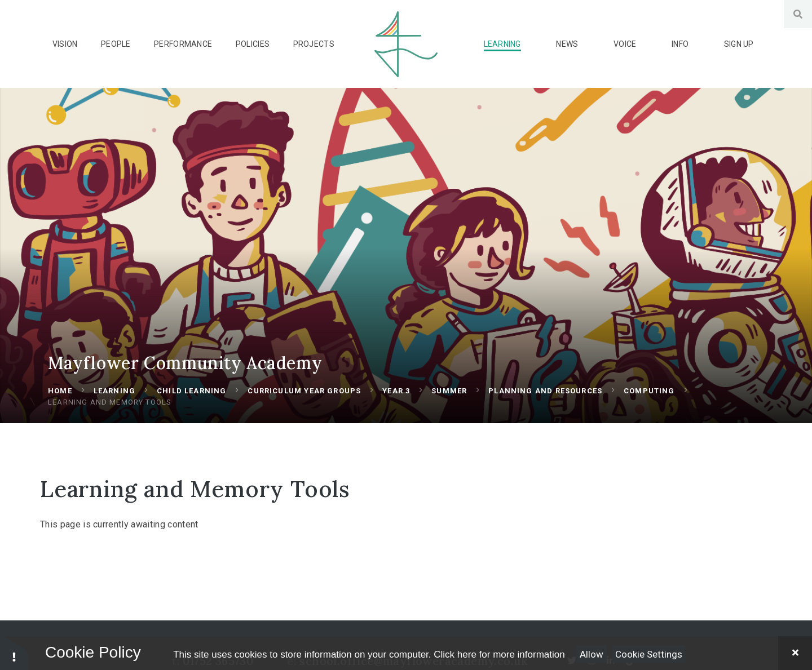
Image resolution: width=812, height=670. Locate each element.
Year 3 (396, 404)
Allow (592, 654)
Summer (449, 404)
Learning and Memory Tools (110, 416)
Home (60, 404)
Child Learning (191, 404)
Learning (114, 404)
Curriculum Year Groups (304, 404)
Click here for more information (499, 655)
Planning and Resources (545, 404)
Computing (649, 404)
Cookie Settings (649, 654)
